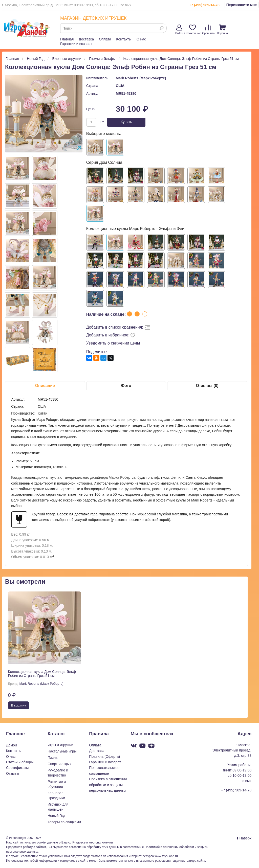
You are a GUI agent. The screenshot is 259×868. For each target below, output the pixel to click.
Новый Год (56, 816)
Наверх (244, 838)
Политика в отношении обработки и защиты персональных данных (108, 785)
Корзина (223, 30)
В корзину (19, 705)
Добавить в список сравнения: (115, 327)
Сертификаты (17, 768)
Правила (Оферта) (104, 757)
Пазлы (53, 758)
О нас (141, 39)
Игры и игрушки (60, 745)
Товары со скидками (64, 822)
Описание (45, 386)
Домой (12, 745)
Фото (126, 386)
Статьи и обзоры (20, 762)
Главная (67, 39)
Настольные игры (62, 751)
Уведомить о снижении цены (113, 343)
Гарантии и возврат (76, 44)
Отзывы (13, 773)
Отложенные (193, 30)
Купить (126, 122)
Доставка (86, 39)
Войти (179, 30)
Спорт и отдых (59, 764)
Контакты (124, 39)
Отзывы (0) (207, 386)
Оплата (105, 39)
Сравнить (208, 30)
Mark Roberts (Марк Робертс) (141, 78)
